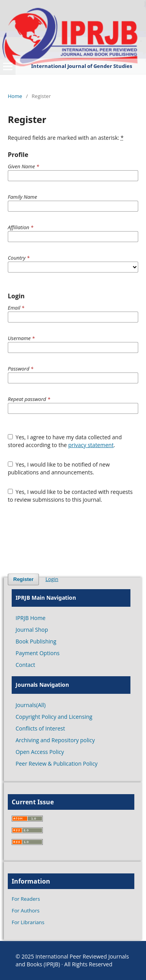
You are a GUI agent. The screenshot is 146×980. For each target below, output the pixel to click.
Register (23, 579)
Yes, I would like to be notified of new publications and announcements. (59, 468)
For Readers (26, 899)
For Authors (26, 911)
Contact (25, 665)
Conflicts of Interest (40, 728)
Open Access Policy (40, 752)
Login (52, 579)
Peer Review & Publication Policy (57, 764)
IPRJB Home (31, 618)
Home (15, 96)
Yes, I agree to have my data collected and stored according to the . (65, 441)
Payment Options (38, 653)
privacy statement (91, 445)
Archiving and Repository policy (55, 740)
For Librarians (28, 922)
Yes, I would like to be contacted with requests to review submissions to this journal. (70, 496)
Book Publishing (36, 641)
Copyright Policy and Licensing (54, 717)
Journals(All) (31, 705)
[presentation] (67, 538)
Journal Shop (32, 630)
